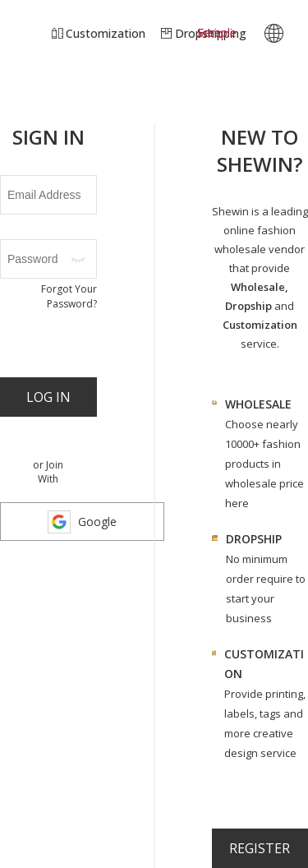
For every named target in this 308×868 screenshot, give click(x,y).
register (260, 848)
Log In (48, 397)
